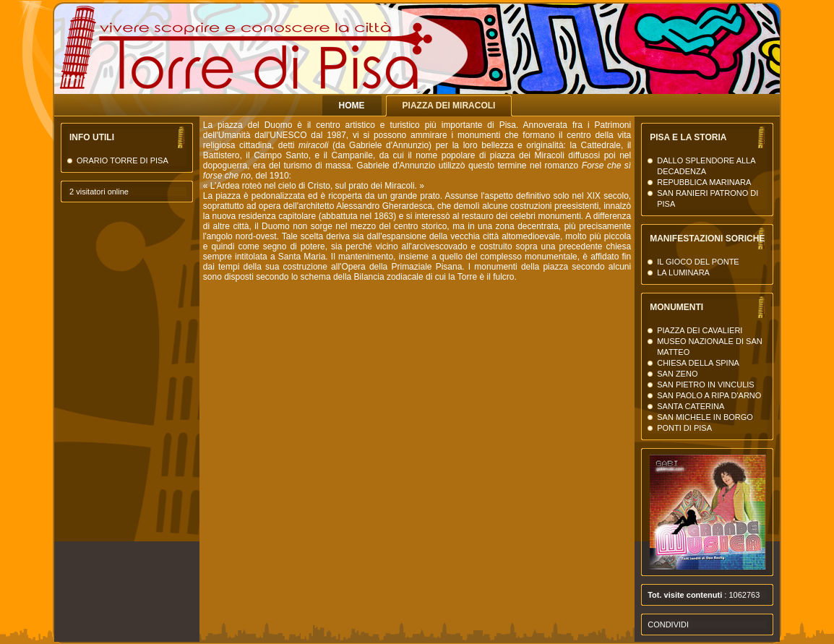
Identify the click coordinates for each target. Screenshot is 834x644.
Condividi (668, 624)
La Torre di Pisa (640, 65)
